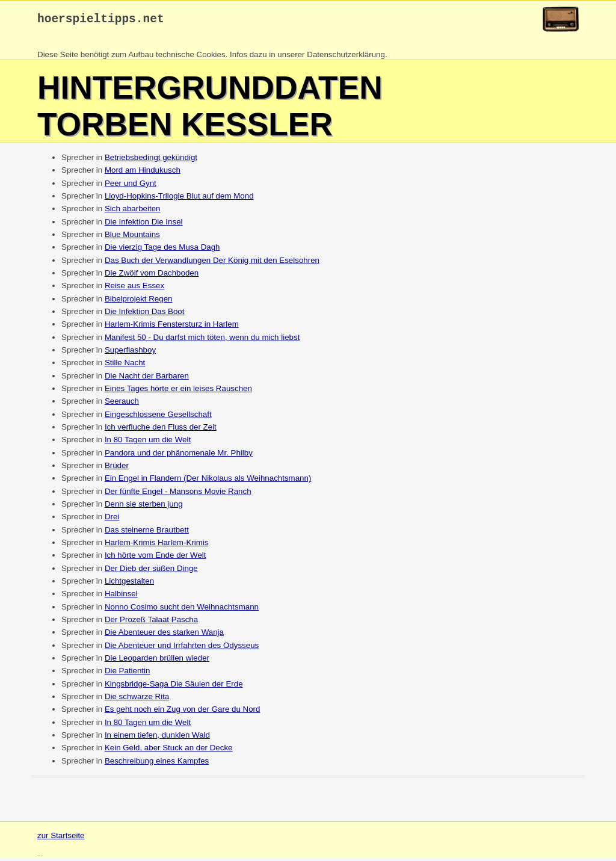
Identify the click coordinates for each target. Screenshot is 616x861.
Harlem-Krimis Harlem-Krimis (157, 545)
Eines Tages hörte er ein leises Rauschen (178, 391)
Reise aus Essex (134, 289)
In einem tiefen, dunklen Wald (157, 738)
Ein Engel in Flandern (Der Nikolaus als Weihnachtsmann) (208, 481)
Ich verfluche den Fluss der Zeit (161, 430)
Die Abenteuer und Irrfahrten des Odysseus (182, 648)
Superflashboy (130, 353)
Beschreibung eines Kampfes (157, 764)
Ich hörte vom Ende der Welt (156, 558)
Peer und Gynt (131, 186)
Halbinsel (121, 597)
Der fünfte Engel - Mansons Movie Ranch (178, 494)
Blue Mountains (132, 237)
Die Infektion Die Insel (144, 225)
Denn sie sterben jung (144, 507)
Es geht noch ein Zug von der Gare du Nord (183, 712)
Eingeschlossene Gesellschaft (158, 417)
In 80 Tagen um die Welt (148, 443)
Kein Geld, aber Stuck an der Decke (169, 751)
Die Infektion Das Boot (145, 314)
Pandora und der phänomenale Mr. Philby (179, 456)
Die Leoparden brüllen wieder (157, 661)
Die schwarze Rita (137, 699)
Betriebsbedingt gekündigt (151, 160)
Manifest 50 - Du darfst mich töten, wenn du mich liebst (202, 340)
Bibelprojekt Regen (139, 302)
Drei (112, 520)
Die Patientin (128, 674)
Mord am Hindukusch (143, 173)
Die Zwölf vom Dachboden (152, 276)
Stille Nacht (125, 366)
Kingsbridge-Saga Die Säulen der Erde (174, 687)
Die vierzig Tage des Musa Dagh (162, 250)
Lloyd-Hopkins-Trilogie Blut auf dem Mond (179, 199)
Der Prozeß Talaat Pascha (151, 622)
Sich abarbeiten (133, 211)
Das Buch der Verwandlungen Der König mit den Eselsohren (212, 263)
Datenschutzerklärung (346, 57)
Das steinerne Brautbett (147, 533)
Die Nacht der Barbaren (147, 379)
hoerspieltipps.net (101, 21)
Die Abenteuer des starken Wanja (164, 635)
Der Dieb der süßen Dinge (151, 571)
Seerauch (122, 404)
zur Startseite (61, 838)
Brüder (117, 468)
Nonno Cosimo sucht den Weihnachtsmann (182, 610)
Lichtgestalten (129, 584)
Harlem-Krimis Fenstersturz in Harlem (172, 327)
